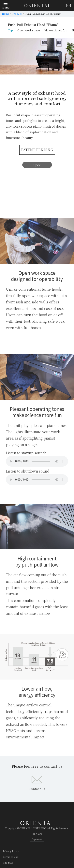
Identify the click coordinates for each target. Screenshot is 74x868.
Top (10, 30)
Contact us (37, 789)
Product (17, 14)
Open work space (29, 30)
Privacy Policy (11, 851)
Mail (68, 6)
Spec (37, 165)
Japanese (37, 839)
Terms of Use (11, 857)
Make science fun (56, 30)
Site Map (8, 863)
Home (6, 14)
